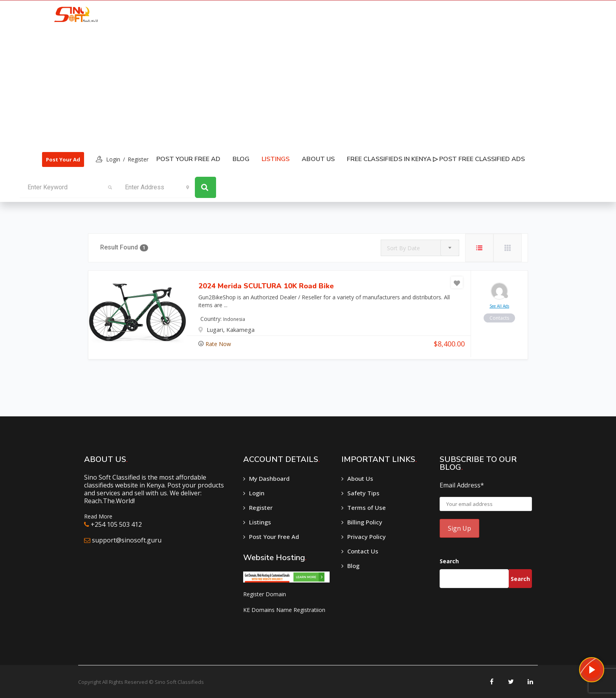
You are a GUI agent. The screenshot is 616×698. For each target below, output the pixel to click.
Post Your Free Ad (188, 159)
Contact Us (363, 551)
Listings (260, 522)
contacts (499, 318)
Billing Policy (365, 522)
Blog (241, 159)
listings (276, 159)
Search (449, 561)
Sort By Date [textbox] (403, 248)
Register (138, 159)
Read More (98, 516)
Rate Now (218, 344)
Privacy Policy (367, 537)
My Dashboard (269, 478)
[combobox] (420, 248)
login (113, 159)
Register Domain (265, 594)
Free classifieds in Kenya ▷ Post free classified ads (436, 159)
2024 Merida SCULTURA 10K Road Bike (266, 286)
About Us (318, 159)
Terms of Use (367, 507)
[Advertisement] (284, 87)
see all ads (499, 306)
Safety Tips (363, 493)
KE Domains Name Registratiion (284, 610)
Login (257, 493)
